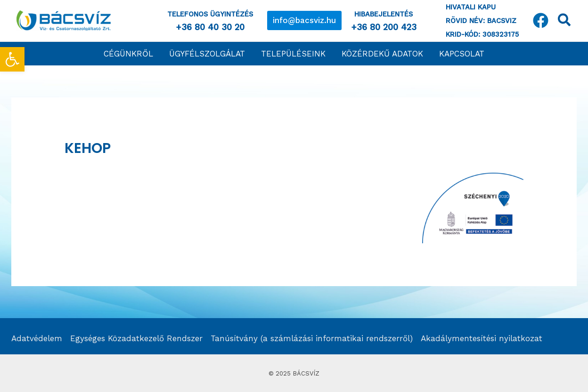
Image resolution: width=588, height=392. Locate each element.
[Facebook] (541, 20)
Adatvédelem (37, 338)
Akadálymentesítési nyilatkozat (482, 338)
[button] (304, 20)
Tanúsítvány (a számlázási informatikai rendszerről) (312, 338)
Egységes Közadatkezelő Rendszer (136, 338)
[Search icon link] (565, 22)
